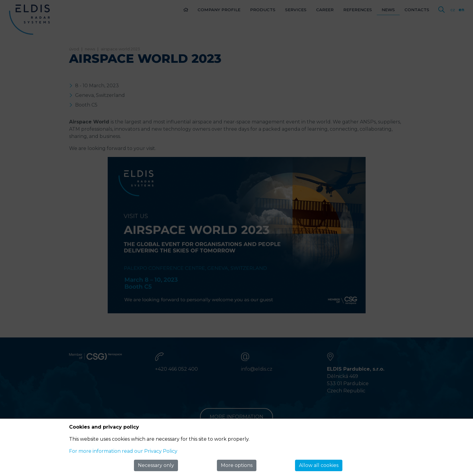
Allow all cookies (319, 465)
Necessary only (156, 465)
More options (237, 465)
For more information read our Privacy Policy (123, 451)
